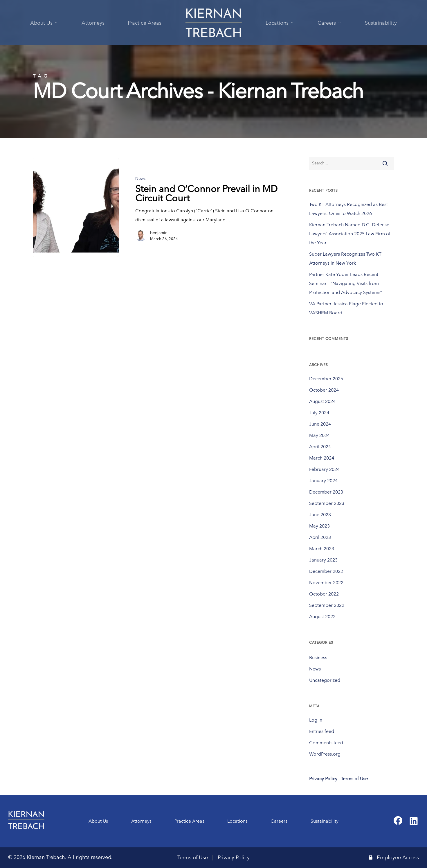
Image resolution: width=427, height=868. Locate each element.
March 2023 (322, 549)
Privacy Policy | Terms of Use (338, 779)
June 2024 (320, 424)
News (140, 179)
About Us (98, 821)
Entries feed (322, 731)
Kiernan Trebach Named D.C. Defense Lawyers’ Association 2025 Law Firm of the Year (350, 234)
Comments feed (326, 743)
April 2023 (320, 537)
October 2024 (324, 390)
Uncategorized (325, 680)
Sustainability (325, 821)
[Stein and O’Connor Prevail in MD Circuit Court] (76, 207)
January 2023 (323, 560)
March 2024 (322, 458)
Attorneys (141, 821)
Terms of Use (193, 858)
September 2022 (327, 605)
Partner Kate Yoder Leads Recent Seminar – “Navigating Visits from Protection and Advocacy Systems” (346, 283)
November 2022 (326, 583)
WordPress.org (325, 754)
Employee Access (394, 858)
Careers (279, 821)
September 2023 (327, 503)
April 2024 (320, 447)
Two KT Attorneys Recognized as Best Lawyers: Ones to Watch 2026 (348, 209)
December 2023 (326, 492)
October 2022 (324, 594)
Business (318, 658)
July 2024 (319, 413)
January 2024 (323, 481)
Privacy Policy (234, 858)
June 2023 (320, 515)
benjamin (159, 233)
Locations (237, 821)
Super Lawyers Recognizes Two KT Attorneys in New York (345, 259)
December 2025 (326, 379)
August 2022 (322, 617)
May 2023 (319, 526)
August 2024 (322, 401)
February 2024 (324, 469)
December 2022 (326, 571)
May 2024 (319, 435)
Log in (316, 720)
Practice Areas (189, 821)
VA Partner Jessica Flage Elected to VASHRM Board (346, 308)
